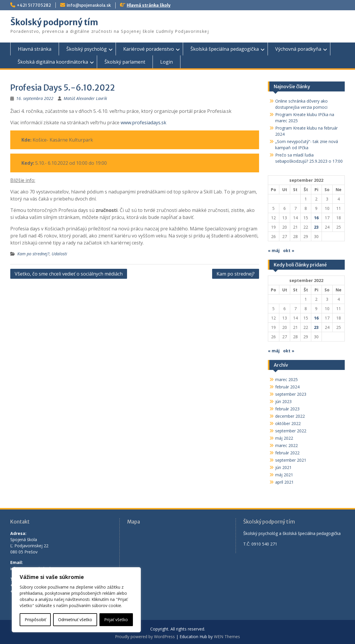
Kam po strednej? (33, 254)
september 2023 (291, 394)
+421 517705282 (34, 5)
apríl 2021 (284, 482)
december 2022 (290, 416)
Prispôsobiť (35, 620)
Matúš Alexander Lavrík (85, 98)
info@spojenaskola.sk (89, 5)
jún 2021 (283, 467)
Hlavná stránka (35, 49)
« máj (274, 250)
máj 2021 (284, 475)
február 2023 (287, 409)
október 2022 (288, 423)
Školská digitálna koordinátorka (53, 62)
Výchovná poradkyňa (298, 49)
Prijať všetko (116, 620)
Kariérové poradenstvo (149, 49)
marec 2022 (286, 445)
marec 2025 (286, 379)
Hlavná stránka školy (149, 5)
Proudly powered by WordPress (145, 637)
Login (166, 62)
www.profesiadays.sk (143, 123)
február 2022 (287, 453)
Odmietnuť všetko (75, 620)
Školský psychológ (87, 49)
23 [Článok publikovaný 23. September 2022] (316, 227)
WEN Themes (227, 637)
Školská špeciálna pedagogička (225, 49)
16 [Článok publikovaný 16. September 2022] (316, 218)
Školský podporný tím (54, 22)
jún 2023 (283, 401)
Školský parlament (125, 62)
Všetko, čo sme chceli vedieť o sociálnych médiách (69, 274)
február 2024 (287, 387)
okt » (289, 250)
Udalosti (59, 254)
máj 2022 (284, 438)
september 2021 (291, 460)
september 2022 (291, 431)
